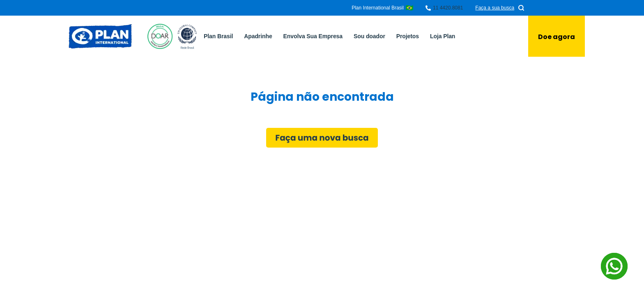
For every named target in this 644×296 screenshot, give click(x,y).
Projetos (408, 36)
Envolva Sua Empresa (313, 36)
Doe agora (557, 37)
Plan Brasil (218, 36)
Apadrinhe (258, 36)
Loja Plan (443, 36)
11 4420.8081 (448, 8)
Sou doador (369, 36)
